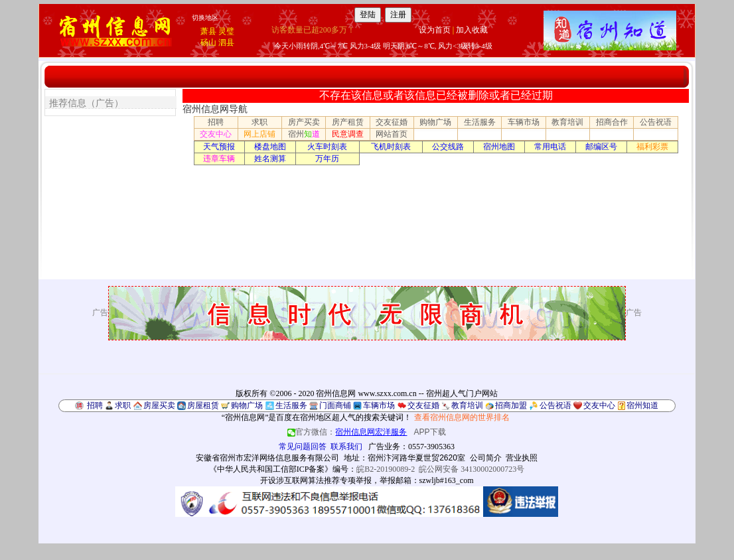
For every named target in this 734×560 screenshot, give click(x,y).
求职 (259, 122)
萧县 (208, 31)
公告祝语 (656, 122)
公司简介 (486, 458)
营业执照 (522, 458)
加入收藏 (472, 30)
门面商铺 (335, 405)
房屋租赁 (203, 405)
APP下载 (430, 432)
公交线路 (448, 147)
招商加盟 (511, 405)
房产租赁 (348, 122)
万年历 (327, 159)
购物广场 (435, 122)
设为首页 (435, 30)
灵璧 (226, 31)
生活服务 (480, 122)
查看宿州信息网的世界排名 (462, 417)
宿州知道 (642, 405)
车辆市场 (524, 122)
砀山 (208, 42)
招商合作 (612, 122)
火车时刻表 (327, 147)
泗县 (226, 42)
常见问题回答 (303, 447)
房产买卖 (304, 122)
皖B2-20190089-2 (386, 469)
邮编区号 (601, 147)
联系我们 (346, 447)
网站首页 (392, 134)
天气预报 (219, 147)
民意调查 (348, 134)
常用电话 (550, 147)
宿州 (304, 134)
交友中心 (216, 134)
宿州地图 (499, 147)
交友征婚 (392, 122)
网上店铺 (259, 134)
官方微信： (348, 432)
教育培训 (567, 122)
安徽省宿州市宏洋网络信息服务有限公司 (267, 458)
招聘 (216, 122)
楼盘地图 (270, 147)
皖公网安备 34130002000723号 (472, 469)
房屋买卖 (159, 405)
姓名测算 (270, 159)
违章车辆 (219, 159)
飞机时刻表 (391, 147)
